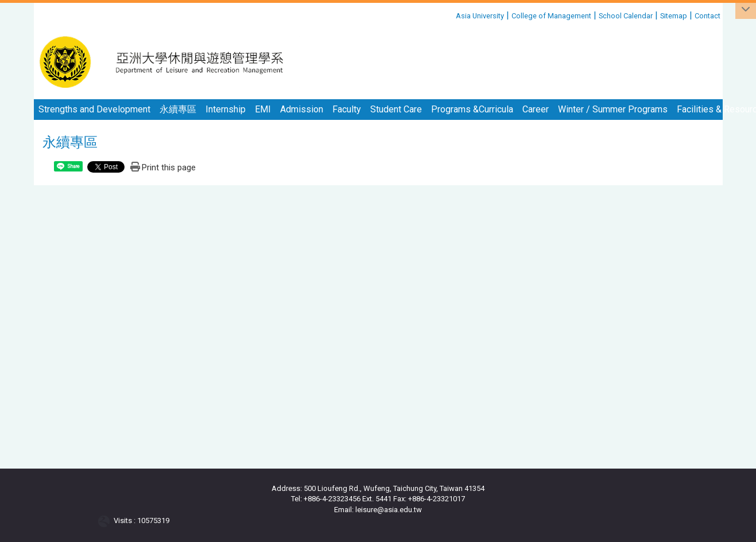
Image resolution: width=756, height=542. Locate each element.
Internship (226, 109)
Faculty (347, 109)
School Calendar (626, 16)
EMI (263, 109)
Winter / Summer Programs (613, 109)
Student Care (396, 109)
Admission (302, 109)
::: (451, 14)
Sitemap (674, 16)
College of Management (551, 16)
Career (536, 109)
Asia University (480, 16)
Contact (707, 16)
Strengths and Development (94, 109)
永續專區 (178, 109)
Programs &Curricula (472, 109)
